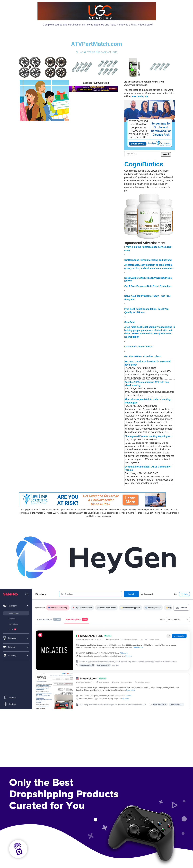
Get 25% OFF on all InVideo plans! (143, 356)
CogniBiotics (144, 164)
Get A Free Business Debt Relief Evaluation (148, 286)
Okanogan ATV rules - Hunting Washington (148, 436)
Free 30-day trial (140, 96)
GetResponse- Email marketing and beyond (148, 260)
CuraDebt (129, 322)
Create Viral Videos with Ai (139, 347)
